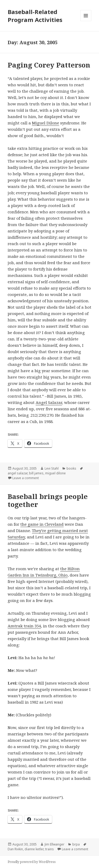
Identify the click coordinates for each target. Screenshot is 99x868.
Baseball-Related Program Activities (35, 16)
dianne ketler (34, 849)
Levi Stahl (52, 468)
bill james (36, 473)
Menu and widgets (86, 21)
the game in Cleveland (42, 524)
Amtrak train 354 (24, 626)
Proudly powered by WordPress (32, 862)
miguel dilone (55, 473)
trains (49, 849)
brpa (76, 844)
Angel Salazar (49, 402)
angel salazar (18, 473)
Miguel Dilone (46, 123)
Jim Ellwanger (55, 844)
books (71, 468)
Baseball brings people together (48, 500)
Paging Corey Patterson (49, 65)
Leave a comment (26, 478)
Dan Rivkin (15, 849)
